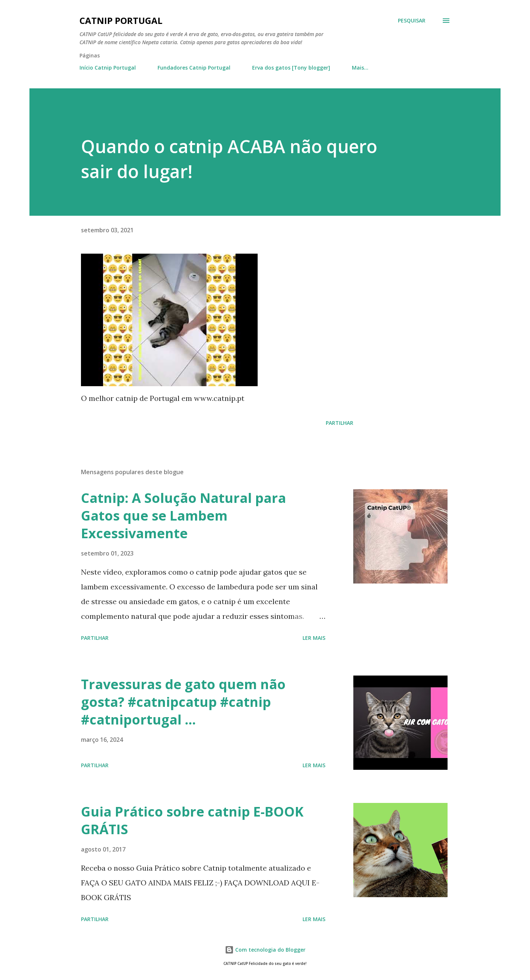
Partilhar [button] (340, 423)
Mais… (360, 68)
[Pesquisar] (412, 21)
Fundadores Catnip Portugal (194, 68)
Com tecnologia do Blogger (265, 950)
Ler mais (314, 638)
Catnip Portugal (121, 20)
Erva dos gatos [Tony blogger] (291, 68)
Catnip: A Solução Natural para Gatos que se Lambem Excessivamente (183, 516)
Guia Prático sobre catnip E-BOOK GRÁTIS (192, 820)
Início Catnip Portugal (108, 68)
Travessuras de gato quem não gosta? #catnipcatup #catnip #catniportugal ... (183, 702)
